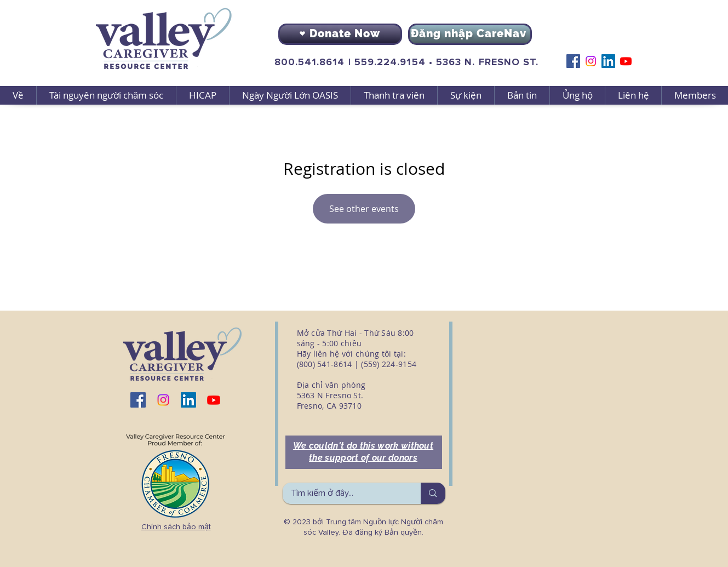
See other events (364, 209)
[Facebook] (573, 61)
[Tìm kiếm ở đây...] (345, 493)
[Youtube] (626, 61)
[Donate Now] (340, 34)
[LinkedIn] (608, 61)
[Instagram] (591, 61)
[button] (106, 95)
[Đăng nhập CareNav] (470, 34)
